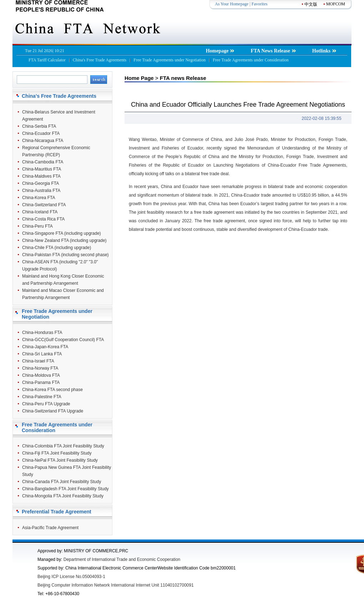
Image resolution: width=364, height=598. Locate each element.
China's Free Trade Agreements (100, 60)
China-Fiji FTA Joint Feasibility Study (57, 453)
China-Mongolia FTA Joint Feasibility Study (63, 496)
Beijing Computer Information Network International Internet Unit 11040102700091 (116, 585)
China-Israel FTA (38, 361)
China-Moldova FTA (41, 375)
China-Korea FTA (39, 198)
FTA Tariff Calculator (47, 60)
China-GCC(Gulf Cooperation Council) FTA (63, 340)
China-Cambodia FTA (43, 162)
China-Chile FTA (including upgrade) (57, 248)
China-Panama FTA (41, 382)
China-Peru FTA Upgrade (46, 404)
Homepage (220, 51)
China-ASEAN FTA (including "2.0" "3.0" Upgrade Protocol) (60, 265)
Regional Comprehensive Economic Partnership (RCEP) (56, 151)
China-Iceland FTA (40, 212)
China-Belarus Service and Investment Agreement (59, 116)
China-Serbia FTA (39, 126)
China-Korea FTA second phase (52, 390)
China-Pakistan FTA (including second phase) (65, 255)
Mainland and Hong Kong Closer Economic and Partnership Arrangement (63, 280)
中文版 (311, 4)
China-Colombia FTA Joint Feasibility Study (63, 446)
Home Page (139, 78)
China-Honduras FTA (42, 333)
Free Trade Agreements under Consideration (251, 60)
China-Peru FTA (37, 226)
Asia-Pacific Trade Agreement (50, 528)
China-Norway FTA (40, 368)
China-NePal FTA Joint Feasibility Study (60, 460)
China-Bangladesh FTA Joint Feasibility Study (65, 489)
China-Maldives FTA (41, 176)
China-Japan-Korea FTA (45, 347)
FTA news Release (183, 78)
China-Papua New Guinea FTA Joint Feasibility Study (67, 471)
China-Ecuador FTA (41, 133)
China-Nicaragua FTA (43, 141)
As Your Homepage (232, 4)
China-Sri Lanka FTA (42, 354)
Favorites (260, 4)
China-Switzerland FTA (44, 205)
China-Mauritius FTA (42, 169)
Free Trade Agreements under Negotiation (170, 60)
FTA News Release (273, 51)
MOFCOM (336, 4)
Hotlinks (324, 51)
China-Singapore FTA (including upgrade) (62, 233)
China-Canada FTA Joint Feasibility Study (62, 482)
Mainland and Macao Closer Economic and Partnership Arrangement (63, 294)
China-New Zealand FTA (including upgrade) (64, 240)
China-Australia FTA (41, 191)
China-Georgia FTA (41, 183)
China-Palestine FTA (42, 397)
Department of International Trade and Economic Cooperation (122, 559)
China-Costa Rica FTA (43, 219)
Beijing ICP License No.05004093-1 (71, 577)
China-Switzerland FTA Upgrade (53, 411)
